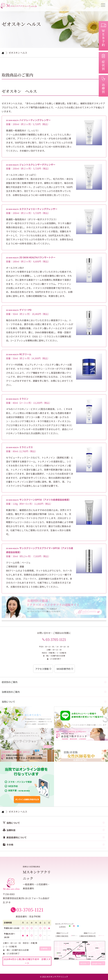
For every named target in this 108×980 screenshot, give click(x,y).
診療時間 (44, 949)
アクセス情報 (42, 669)
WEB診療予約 (63, 669)
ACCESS (83, 963)
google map (97, 963)
